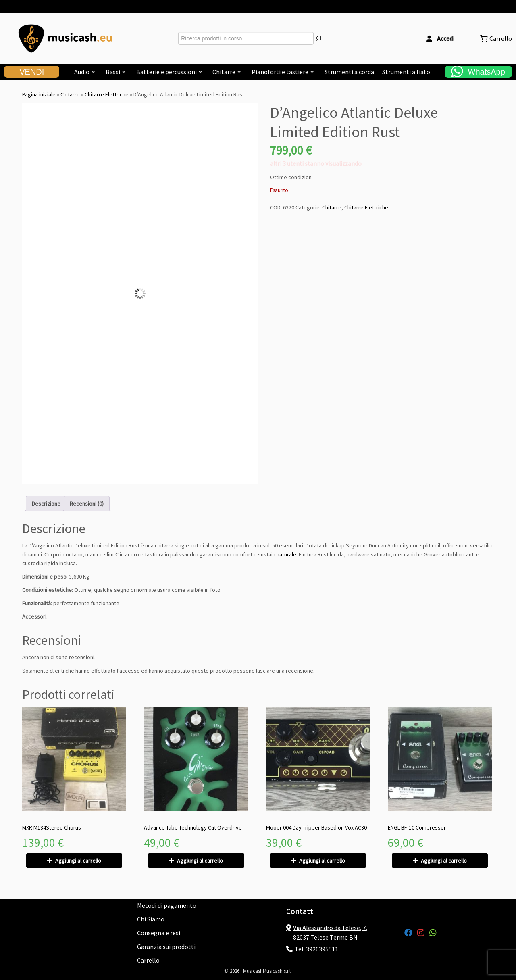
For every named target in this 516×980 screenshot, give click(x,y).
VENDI (32, 72)
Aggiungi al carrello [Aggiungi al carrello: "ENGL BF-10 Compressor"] (444, 861)
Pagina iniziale (39, 94)
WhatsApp (487, 72)
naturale (286, 554)
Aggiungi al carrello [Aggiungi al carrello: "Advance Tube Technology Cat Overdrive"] (200, 861)
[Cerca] (318, 38)
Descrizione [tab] (46, 504)
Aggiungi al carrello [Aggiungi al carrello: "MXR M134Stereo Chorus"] (78, 861)
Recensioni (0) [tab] (87, 504)
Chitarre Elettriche (107, 94)
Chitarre (70, 94)
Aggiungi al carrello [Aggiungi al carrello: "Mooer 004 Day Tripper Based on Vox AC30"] (322, 861)
